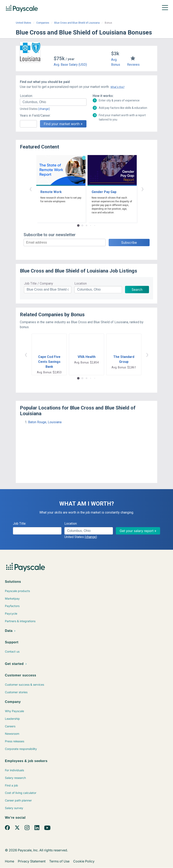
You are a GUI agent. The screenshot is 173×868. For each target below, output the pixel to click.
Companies (43, 23)
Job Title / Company (39, 283)
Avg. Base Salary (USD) (70, 65)
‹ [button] (31, 189)
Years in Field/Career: (35, 116)
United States (23, 23)
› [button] (142, 189)
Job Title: (20, 524)
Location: (26, 96)
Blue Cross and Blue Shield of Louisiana (77, 23)
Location (81, 283)
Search (137, 290)
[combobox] (53, 102)
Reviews (133, 65)
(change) (44, 109)
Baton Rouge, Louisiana (45, 422)
